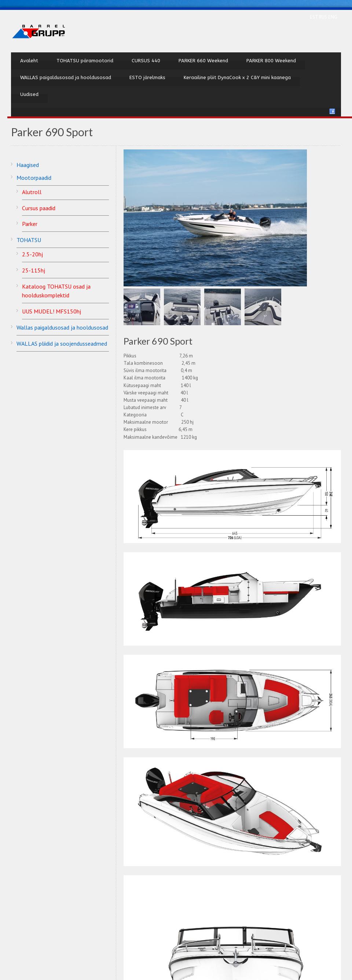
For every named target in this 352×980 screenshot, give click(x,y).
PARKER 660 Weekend (203, 61)
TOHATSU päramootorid (85, 61)
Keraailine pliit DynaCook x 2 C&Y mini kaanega (237, 77)
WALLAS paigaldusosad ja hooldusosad (66, 77)
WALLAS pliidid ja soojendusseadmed (62, 344)
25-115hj (34, 270)
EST (314, 17)
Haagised (28, 165)
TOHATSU (29, 240)
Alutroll (32, 192)
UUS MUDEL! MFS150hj (52, 311)
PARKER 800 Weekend (271, 61)
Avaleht (29, 61)
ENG (333, 17)
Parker (30, 224)
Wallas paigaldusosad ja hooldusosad (62, 327)
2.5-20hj (32, 254)
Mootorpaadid (34, 178)
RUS (324, 17)
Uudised (29, 94)
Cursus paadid (39, 208)
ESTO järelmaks (147, 77)
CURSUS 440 (146, 61)
